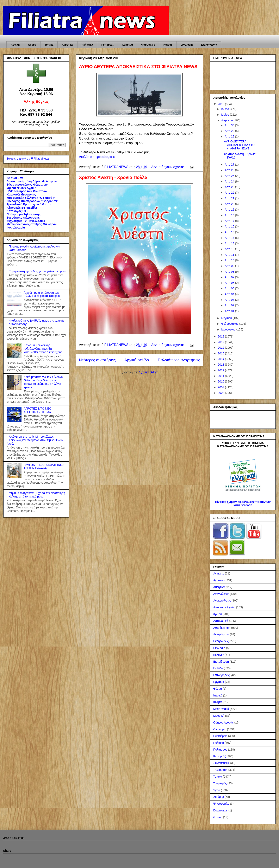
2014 (221, 359)
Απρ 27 (230, 165)
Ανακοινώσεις (222, 600)
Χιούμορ (219, 797)
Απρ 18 (230, 215)
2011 (221, 376)
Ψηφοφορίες (221, 804)
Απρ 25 (230, 176)
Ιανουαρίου (229, 329)
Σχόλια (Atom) (149, 372)
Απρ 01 (230, 311)
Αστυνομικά (221, 621)
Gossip (218, 817)
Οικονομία (220, 729)
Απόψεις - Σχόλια (224, 607)
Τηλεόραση (220, 770)
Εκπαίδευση (221, 662)
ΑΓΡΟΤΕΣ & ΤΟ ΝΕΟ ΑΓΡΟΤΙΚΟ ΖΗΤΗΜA (38, 410)
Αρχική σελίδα (137, 360)
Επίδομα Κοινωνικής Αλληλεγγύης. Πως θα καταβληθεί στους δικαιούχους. (43, 349)
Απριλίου (227, 120)
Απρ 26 (230, 170)
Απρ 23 (230, 187)
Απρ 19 (230, 210)
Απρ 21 (230, 198)
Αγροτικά (68, 45)
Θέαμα (218, 689)
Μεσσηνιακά (221, 709)
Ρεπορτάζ (107, 45)
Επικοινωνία (209, 45)
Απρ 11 (230, 255)
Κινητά (218, 702)
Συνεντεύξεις (221, 763)
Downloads (220, 810)
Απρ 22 (230, 193)
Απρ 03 (230, 300)
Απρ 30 (230, 125)
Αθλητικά (87, 45)
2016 (221, 348)
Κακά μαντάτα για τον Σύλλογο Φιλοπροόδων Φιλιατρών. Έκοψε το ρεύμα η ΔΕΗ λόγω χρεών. (43, 382)
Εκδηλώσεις (221, 641)
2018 (221, 336)
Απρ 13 (230, 243)
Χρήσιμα (127, 45)
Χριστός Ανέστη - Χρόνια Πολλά (113, 177)
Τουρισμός (220, 783)
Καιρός (168, 45)
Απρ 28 (230, 136)
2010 (221, 381)
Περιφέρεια (220, 736)
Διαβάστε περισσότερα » (97, 157)
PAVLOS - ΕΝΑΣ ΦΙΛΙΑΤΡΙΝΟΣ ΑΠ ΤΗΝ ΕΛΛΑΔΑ (44, 467)
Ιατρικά (218, 695)
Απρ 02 (230, 305)
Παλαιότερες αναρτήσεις (179, 360)
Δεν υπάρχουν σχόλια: (168, 167)
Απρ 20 (230, 204)
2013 (221, 365)
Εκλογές (219, 655)
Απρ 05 (230, 288)
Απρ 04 (230, 294)
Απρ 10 (230, 260)
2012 (221, 370)
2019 (221, 104)
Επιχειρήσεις (221, 675)
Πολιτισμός (220, 750)
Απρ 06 (230, 283)
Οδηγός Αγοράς (223, 722)
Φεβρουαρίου (230, 324)
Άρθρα (32, 45)
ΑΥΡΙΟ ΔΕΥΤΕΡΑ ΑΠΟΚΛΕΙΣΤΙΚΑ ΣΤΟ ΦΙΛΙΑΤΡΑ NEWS (138, 67)
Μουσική (219, 716)
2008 (221, 393)
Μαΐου (225, 115)
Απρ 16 (230, 226)
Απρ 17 (230, 221)
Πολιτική (219, 743)
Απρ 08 (230, 272)
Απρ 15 (230, 232)
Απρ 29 (230, 131)
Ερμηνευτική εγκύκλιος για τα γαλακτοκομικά (37, 271)
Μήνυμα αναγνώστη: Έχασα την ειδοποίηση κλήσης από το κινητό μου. (37, 495)
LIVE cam (187, 45)
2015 (221, 353)
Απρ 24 (230, 181)
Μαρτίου (227, 318)
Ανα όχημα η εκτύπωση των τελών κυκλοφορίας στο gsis (42, 294)
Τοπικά (49, 45)
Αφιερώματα (221, 634)
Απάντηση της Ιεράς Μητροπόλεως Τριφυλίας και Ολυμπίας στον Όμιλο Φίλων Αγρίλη (35, 440)
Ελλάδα (218, 668)
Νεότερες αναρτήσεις (97, 360)
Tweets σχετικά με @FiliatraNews (28, 159)
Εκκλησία (219, 648)
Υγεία (217, 790)
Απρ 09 (230, 266)
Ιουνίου (226, 109)
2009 (221, 387)
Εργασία (219, 682)
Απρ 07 (230, 277)
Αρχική (15, 45)
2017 (221, 342)
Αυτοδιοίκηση (222, 628)
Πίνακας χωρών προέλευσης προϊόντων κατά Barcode (243, 503)
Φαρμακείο (148, 45)
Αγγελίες (219, 573)
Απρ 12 (230, 249)
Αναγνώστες (221, 594)
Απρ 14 (230, 238)
